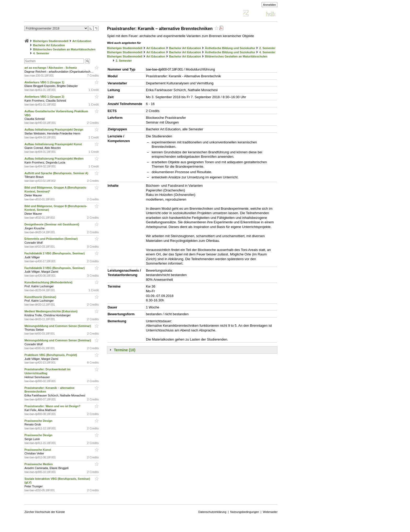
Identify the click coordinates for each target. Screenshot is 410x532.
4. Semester (41, 53)
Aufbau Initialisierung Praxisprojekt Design (54, 130)
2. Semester (267, 48)
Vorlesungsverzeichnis (63, 14)
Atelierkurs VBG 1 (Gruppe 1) (45, 82)
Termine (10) (124, 350)
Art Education (82, 41)
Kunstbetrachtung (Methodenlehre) (49, 282)
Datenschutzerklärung (212, 512)
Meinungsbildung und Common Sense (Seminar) (58, 326)
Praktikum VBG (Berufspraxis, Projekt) (51, 355)
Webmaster (270, 512)
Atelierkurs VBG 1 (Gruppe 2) (45, 97)
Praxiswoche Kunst (38, 450)
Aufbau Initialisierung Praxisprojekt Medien (54, 159)
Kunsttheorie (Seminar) (41, 297)
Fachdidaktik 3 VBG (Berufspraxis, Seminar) (55, 268)
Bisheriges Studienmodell (51, 41)
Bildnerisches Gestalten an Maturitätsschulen (64, 49)
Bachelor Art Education (49, 45)
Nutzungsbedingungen (244, 512)
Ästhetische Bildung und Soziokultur (230, 48)
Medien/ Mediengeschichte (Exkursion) (51, 311)
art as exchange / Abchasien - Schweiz (51, 68)
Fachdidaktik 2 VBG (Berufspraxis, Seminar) (55, 253)
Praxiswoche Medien (39, 464)
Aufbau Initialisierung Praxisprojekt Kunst (53, 144)
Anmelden (270, 5)
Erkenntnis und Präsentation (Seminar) (51, 239)
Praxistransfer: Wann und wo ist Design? (53, 406)
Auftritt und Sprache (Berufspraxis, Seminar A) (57, 173)
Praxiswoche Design (39, 421)
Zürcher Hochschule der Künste (45, 512)
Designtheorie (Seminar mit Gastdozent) (52, 224)
